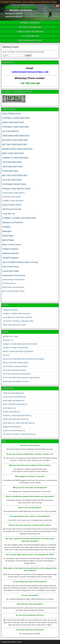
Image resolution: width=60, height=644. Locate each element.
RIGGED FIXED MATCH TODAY (17, 189)
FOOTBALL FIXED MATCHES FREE (16, 416)
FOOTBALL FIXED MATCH (30, 23)
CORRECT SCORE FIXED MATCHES (30, 32)
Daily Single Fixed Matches (12, 401)
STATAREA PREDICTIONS (14, 184)
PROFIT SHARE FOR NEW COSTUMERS (18, 352)
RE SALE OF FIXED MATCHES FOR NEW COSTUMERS (23, 359)
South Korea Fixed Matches (13, 430)
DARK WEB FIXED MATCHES (16, 136)
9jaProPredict (8, 240)
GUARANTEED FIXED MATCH (13, 193)
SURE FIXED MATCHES (13, 122)
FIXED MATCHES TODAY (12, 197)
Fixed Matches (8, 408)
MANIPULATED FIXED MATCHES (17, 149)
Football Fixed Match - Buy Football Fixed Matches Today (29, 2)
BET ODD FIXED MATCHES (15, 175)
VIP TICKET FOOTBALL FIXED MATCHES (18, 321)
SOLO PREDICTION (11, 114)
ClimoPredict (8, 236)
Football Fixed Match (10, 310)
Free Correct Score (11, 267)
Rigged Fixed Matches (11, 427)
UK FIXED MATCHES (12, 180)
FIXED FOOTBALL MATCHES (14, 404)
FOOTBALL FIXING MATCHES (16, 118)
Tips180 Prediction (10, 258)
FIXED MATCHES (10, 171)
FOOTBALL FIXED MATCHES (16, 127)
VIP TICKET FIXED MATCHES (30, 27)
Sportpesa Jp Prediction (13, 222)
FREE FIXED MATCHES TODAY (30, 41)
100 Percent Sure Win (12, 209)
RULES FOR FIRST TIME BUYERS (16, 363)
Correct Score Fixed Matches (13, 397)
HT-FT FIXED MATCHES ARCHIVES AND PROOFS (21, 378)
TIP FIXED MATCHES (12, 162)
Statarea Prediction (11, 253)
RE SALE (6, 355)
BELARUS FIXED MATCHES (15, 140)
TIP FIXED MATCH (9, 283)
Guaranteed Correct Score (14, 275)
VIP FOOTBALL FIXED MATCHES (15, 366)
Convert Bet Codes (11, 271)
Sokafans (6, 227)
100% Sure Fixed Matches (12, 393)
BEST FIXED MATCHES (13, 153)
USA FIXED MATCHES (12, 167)
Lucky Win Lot (8, 214)
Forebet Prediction (10, 249)
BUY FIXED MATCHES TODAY (13, 291)
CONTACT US (8, 340)
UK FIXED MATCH (11, 131)
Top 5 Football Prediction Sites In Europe (20, 262)
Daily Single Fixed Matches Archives (16, 381)
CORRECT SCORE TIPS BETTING (15, 348)
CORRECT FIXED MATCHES (15, 158)
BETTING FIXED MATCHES (15, 145)
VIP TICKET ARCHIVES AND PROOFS (17, 374)
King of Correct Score (12, 205)
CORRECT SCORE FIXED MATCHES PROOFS (20, 344)
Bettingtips (7, 231)
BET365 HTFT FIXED (10, 337)
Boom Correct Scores (12, 245)
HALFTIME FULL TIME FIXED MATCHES (18, 317)
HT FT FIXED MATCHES (30, 36)
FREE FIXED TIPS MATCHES (13, 287)
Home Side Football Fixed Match (14, 370)
